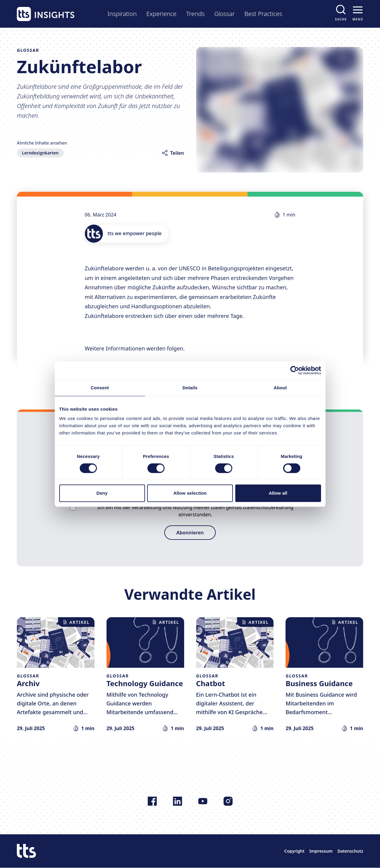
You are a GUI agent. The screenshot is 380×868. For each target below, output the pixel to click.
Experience (161, 14)
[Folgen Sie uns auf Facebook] (152, 801)
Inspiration (122, 14)
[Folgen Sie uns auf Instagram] (228, 801)
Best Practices (263, 14)
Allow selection (190, 493)
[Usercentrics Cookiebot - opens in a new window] (295, 370)
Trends (195, 14)
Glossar (224, 14)
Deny (102, 493)
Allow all (278, 493)
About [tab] (280, 388)
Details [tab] (190, 388)
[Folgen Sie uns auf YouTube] (203, 801)
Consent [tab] (100, 388)
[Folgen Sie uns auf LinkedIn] (178, 801)
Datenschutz (351, 851)
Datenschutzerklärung (268, 507)
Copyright (294, 851)
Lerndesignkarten (40, 153)
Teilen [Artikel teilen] (177, 153)
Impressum (321, 851)
